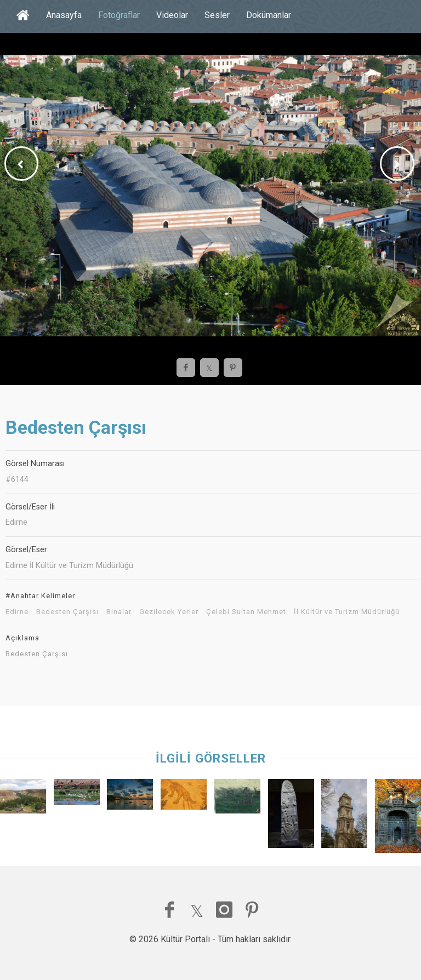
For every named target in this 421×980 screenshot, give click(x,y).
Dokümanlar (269, 15)
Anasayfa (64, 15)
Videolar (172, 15)
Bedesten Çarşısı (67, 612)
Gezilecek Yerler (169, 612)
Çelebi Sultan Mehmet (246, 612)
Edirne (17, 612)
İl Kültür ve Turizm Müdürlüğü (347, 612)
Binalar (119, 612)
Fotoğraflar (119, 15)
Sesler (217, 15)
